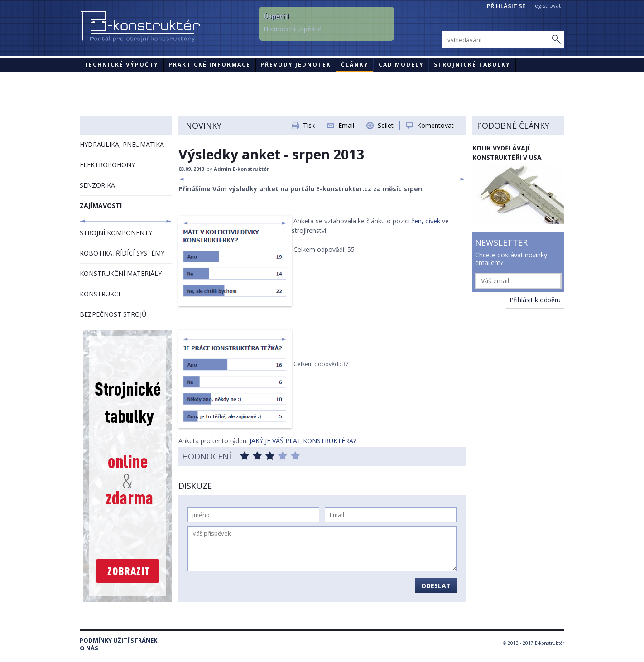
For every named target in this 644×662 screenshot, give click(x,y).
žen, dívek (426, 221)
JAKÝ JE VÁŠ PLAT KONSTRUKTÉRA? (302, 441)
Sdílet (386, 125)
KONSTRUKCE (101, 294)
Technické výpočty (121, 65)
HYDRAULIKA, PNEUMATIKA (122, 144)
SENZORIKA (97, 185)
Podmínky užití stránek (118, 640)
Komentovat (435, 125)
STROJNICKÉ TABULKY (472, 65)
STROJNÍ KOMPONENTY (116, 233)
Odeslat (436, 586)
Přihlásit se (506, 6)
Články (355, 65)
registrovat (547, 6)
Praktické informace (209, 65)
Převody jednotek (296, 65)
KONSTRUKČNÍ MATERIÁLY (121, 273)
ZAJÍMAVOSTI (101, 205)
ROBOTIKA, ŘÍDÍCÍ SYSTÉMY (122, 253)
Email (346, 125)
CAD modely (401, 65)
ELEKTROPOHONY (107, 165)
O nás (89, 648)
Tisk (309, 125)
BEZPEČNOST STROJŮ (113, 314)
